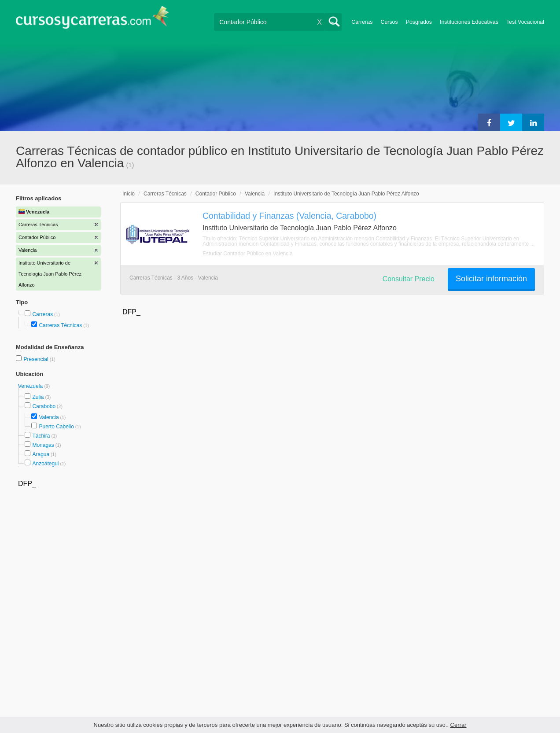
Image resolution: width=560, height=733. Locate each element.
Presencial (36, 359)
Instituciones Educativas (469, 22)
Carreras (362, 22)
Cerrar (459, 725)
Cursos (389, 22)
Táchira (41, 436)
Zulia (38, 397)
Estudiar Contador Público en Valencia (248, 254)
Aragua (41, 454)
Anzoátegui (45, 464)
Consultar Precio (409, 279)
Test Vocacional (525, 22)
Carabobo (44, 406)
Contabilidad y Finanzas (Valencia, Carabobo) (289, 216)
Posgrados (419, 22)
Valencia (49, 417)
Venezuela (31, 386)
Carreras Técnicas (60, 325)
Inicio (129, 194)
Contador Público (216, 194)
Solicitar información (491, 279)
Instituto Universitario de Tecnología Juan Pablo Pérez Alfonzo (346, 194)
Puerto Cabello (56, 427)
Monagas (43, 445)
